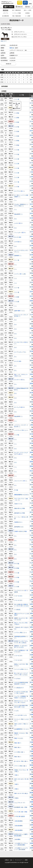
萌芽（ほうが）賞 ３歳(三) (21, 793)
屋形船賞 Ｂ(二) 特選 (20, 513)
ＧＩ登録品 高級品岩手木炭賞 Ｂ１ (21, 389)
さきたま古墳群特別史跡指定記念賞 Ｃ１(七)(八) (21, 683)
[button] (1, 7)
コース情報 (27, 16)
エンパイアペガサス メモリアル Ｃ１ (21, 251)
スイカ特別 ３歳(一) (19, 752)
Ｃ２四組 (17, 141)
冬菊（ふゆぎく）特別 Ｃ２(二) (21, 725)
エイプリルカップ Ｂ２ (20, 352)
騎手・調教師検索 (16, 10)
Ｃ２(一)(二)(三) (18, 596)
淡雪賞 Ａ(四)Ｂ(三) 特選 (20, 531)
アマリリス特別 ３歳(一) (21, 766)
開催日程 (19, 7)
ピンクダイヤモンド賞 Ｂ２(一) (21, 343)
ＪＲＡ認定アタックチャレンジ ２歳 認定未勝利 (21, 844)
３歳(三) (16, 784)
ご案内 (26, 860)
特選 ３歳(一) (18, 743)
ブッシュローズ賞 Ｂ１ (20, 233)
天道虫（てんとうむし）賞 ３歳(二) (21, 771)
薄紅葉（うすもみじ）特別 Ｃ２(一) (21, 734)
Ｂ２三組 (17, 564)
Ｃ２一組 (17, 99)
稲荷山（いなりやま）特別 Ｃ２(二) (21, 665)
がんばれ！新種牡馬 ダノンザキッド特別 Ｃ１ (21, 205)
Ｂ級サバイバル (18, 504)
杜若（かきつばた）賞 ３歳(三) (21, 780)
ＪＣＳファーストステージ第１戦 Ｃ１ (21, 426)
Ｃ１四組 (17, 113)
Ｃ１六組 (17, 435)
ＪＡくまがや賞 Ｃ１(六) (21, 715)
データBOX (9, 7)
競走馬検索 (6, 10)
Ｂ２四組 (17, 568)
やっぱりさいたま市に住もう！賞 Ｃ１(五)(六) (21, 693)
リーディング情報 (16, 13)
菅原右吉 (12, 48)
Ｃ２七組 (17, 302)
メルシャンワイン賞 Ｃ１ (21, 481)
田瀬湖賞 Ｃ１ (18, 256)
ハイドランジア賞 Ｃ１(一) (21, 430)
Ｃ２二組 (17, 159)
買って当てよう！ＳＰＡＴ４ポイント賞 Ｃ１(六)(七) (21, 674)
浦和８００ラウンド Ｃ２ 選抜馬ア (21, 614)
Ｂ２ (15, 219)
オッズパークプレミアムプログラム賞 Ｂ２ (21, 453)
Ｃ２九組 (17, 582)
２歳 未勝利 (17, 839)
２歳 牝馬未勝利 (18, 821)
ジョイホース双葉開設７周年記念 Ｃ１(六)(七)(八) (21, 697)
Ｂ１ (15, 357)
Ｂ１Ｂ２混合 (18, 237)
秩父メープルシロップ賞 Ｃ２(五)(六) (21, 624)
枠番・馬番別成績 (16, 16)
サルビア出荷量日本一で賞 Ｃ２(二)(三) (21, 651)
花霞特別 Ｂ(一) (18, 522)
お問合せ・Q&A (8, 860)
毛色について (4, 41)
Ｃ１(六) (16, 711)
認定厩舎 (27, 13)
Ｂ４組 (16, 490)
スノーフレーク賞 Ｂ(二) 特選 (21, 518)
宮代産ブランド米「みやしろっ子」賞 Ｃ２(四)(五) (21, 642)
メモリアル (6, 13)
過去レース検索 (27, 10)
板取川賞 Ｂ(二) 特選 (20, 508)
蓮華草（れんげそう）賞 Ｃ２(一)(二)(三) (21, 619)
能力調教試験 (6, 16)
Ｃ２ (15, 279)
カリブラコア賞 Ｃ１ (20, 191)
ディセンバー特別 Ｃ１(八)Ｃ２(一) (22, 720)
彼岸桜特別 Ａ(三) (19, 527)
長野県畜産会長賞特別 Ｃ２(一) (21, 637)
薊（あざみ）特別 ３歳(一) (21, 761)
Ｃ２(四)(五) (17, 610)
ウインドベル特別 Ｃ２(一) (21, 669)
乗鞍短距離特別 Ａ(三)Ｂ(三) (21, 495)
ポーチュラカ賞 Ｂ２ (20, 407)
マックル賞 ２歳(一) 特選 (21, 812)
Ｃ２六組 (17, 127)
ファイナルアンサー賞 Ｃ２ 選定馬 (21, 591)
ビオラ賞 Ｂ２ (18, 242)
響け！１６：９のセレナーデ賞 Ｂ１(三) (21, 375)
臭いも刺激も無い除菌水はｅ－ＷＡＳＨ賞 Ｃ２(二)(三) (21, 605)
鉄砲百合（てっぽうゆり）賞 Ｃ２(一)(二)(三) (21, 647)
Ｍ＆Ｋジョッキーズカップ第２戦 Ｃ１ (21, 316)
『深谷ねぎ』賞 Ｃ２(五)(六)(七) (21, 628)
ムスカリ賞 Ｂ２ (18, 223)
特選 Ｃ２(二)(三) (19, 738)
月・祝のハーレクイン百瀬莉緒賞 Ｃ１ (21, 196)
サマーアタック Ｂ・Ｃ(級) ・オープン (21, 499)
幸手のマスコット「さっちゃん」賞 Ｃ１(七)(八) (21, 702)
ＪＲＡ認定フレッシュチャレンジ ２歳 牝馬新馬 (21, 849)
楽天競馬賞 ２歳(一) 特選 (21, 807)
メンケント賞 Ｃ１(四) (20, 274)
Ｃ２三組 (17, 150)
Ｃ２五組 (17, 122)
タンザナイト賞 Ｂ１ (20, 380)
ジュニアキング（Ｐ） (20, 803)
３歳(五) (16, 798)
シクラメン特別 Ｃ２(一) (21, 633)
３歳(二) (16, 775)
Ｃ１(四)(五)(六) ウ (19, 688)
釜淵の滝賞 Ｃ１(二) (19, 311)
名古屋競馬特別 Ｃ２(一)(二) (21, 729)
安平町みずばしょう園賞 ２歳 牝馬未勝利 (21, 835)
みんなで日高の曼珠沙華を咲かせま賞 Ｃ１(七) (21, 706)
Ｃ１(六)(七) (17, 679)
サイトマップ (18, 860)
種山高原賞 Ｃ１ (18, 214)
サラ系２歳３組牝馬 (19, 816)
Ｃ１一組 (17, 260)
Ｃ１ (15, 200)
